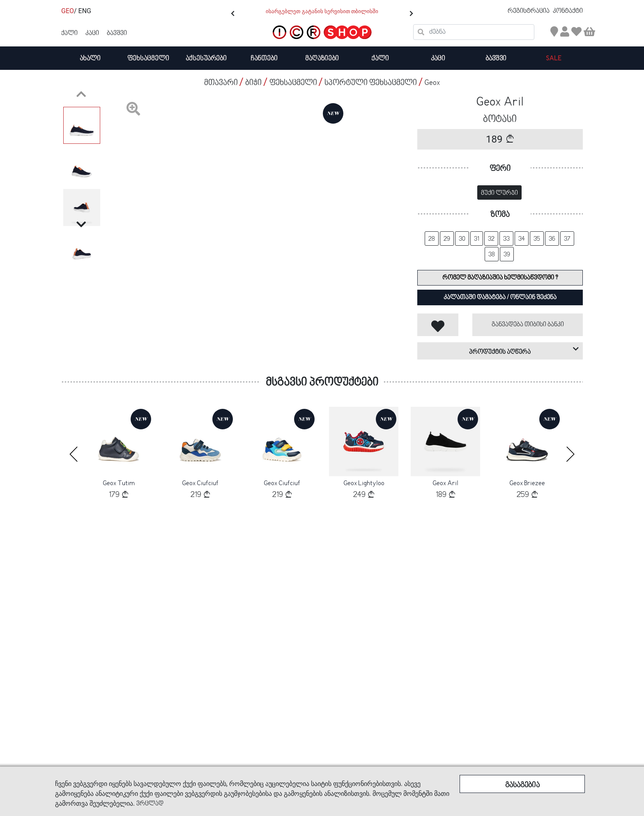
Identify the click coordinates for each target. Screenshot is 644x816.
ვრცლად (150, 804)
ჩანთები (264, 59)
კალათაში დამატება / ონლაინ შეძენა (500, 297)
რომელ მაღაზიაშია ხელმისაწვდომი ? (500, 278)
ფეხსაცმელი (148, 59)
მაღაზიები (322, 59)
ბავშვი (496, 59)
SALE (554, 59)
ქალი (380, 59)
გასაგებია (522, 785)
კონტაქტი (568, 11)
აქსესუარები (206, 59)
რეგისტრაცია (529, 11)
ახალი (90, 59)
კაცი (438, 59)
